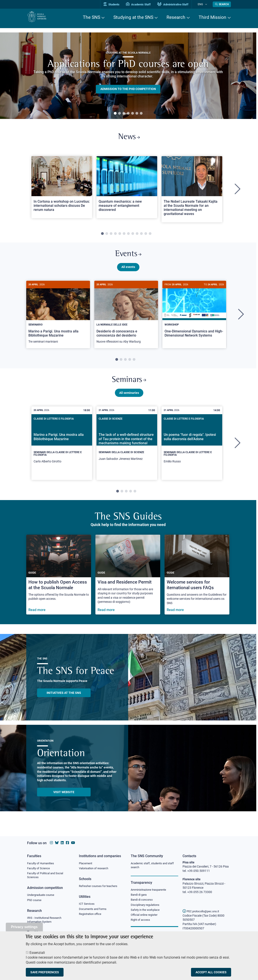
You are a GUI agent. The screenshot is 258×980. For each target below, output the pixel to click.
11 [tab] (146, 236)
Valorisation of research (95, 869)
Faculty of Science (39, 869)
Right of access (141, 922)
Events (128, 257)
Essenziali (37, 953)
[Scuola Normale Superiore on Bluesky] (57, 843)
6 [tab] (137, 114)
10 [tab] (141, 236)
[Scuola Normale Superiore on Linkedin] (62, 843)
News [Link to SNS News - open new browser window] (129, 138)
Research (176, 17)
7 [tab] (141, 114)
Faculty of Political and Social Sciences (47, 876)
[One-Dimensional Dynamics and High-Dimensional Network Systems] (194, 317)
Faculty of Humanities (42, 863)
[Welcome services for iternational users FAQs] (197, 581)
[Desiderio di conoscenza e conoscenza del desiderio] (126, 319)
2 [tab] (119, 114)
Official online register (145, 917)
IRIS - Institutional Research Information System (46, 922)
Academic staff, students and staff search (154, 866)
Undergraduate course (42, 896)
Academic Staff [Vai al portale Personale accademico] (144, 4)
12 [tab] (150, 236)
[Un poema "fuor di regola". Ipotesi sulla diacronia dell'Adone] (192, 450)
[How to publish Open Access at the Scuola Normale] (59, 581)
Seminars (129, 385)
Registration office (91, 916)
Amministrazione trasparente (150, 890)
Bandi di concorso (143, 901)
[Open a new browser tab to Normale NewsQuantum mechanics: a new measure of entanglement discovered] (127, 189)
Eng (203, 4)
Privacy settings (24, 927)
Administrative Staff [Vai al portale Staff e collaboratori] (178, 4)
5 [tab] (132, 114)
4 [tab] (128, 114)
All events (128, 271)
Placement (86, 863)
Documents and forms (94, 910)
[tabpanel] (128, 76)
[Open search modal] (222, 4)
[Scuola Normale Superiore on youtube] (73, 843)
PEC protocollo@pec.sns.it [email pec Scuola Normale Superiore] (202, 911)
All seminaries (129, 399)
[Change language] (207, 4)
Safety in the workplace (146, 912)
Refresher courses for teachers (100, 887)
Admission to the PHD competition (128, 89)
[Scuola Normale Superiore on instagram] (51, 843)
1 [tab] (115, 114)
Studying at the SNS (133, 17)
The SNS (91, 17)
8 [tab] (133, 236)
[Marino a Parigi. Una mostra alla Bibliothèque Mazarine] (58, 319)
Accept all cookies (211, 972)
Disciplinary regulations (146, 906)
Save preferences (45, 972)
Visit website (64, 798)
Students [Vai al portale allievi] (117, 4)
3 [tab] (124, 114)
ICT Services (87, 905)
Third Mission (212, 17)
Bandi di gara (140, 896)
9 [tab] (137, 236)
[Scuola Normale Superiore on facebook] (67, 843)
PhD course (35, 902)
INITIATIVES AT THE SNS (64, 699)
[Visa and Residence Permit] (128, 581)
